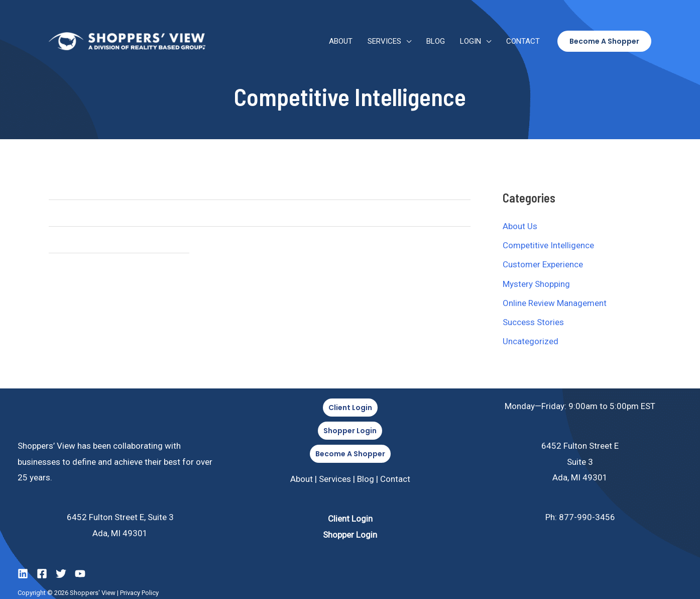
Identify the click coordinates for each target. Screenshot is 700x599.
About (341, 41)
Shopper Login (350, 535)
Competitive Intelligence (548, 245)
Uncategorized (531, 341)
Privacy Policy (139, 593)
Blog (436, 41)
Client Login (350, 519)
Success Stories (533, 322)
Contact (523, 41)
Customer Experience (543, 264)
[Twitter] (61, 574)
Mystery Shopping (536, 284)
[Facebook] (42, 574)
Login (471, 41)
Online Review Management (555, 303)
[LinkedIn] (23, 574)
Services (384, 41)
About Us (520, 226)
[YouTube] (80, 574)
